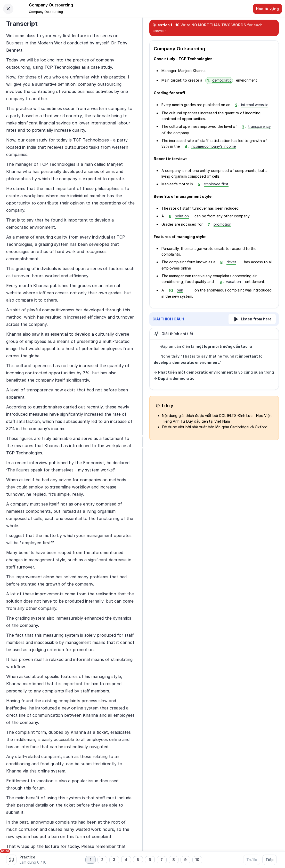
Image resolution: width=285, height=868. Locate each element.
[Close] (8, 9)
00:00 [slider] (5, 851)
